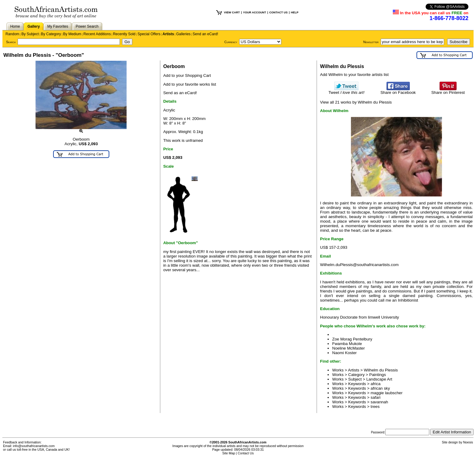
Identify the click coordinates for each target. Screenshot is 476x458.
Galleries (183, 34)
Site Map (229, 453)
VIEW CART (232, 12)
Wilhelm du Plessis (381, 370)
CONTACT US (278, 12)
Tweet (347, 91)
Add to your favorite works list (190, 84)
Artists (168, 34)
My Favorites (58, 26)
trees (375, 407)
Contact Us (246, 453)
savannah (379, 402)
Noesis (468, 442)
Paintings (377, 375)
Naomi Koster (344, 353)
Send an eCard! (206, 34)
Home (15, 26)
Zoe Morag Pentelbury (352, 339)
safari (376, 397)
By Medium (72, 34)
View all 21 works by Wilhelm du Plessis (356, 102)
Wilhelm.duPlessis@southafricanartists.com (359, 265)
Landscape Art (379, 379)
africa (376, 384)
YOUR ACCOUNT (255, 12)
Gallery (34, 26)
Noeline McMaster (348, 348)
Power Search (87, 26)
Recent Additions (97, 34)
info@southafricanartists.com (34, 446)
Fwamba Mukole (347, 344)
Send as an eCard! (180, 93)
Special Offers (149, 34)
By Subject (30, 34)
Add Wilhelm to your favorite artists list (354, 75)
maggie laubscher (387, 393)
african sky (380, 388)
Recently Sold (124, 34)
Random (12, 34)
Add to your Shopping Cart (187, 75)
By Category (51, 34)
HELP (295, 12)
